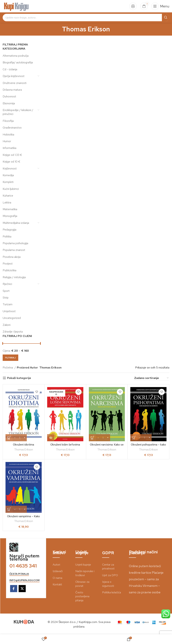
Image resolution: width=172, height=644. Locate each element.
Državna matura (12, 90)
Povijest (8, 264)
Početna (8, 368)
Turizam (8, 304)
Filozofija (8, 121)
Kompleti (8, 182)
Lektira (7, 202)
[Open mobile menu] (160, 6)
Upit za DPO (110, 575)
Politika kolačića (112, 592)
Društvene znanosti (15, 83)
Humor (7, 141)
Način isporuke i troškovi (85, 573)
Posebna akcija (12, 257)
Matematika (10, 209)
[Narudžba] (152, 378)
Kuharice (8, 196)
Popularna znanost (14, 250)
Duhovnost (9, 96)
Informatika (9, 148)
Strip (6, 298)
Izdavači (58, 571)
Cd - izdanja (10, 69)
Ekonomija (9, 103)
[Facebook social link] (14, 589)
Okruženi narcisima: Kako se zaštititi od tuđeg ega (107, 446)
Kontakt (57, 584)
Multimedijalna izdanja (16, 223)
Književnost (10, 168)
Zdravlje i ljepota (13, 332)
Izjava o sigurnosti (108, 584)
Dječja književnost (14, 76)
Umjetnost (9, 311)
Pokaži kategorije (19, 378)
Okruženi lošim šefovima (65, 445)
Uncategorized (12, 318)
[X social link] (22, 589)
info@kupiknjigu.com (24, 580)
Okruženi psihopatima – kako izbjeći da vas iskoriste (149, 446)
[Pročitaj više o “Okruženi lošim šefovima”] (51, 438)
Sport (6, 291)
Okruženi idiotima (24, 445)
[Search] (86, 18)
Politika (7, 236)
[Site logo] (16, 6)
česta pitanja (19, 574)
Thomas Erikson (24, 450)
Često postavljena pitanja (82, 596)
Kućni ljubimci (11, 189)
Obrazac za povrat (82, 584)
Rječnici (7, 284)
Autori (56, 565)
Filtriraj (10, 358)
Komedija (8, 175)
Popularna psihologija (15, 243)
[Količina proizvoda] (20, 438)
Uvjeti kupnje (83, 565)
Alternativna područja (16, 56)
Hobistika (8, 134)
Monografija (10, 216)
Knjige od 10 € (11, 162)
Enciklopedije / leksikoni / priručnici (18, 112)
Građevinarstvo (12, 128)
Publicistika (9, 270)
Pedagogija (9, 230)
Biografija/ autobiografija (18, 62)
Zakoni (7, 325)
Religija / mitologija (14, 277)
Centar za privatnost (108, 567)
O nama (57, 578)
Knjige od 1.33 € (12, 155)
